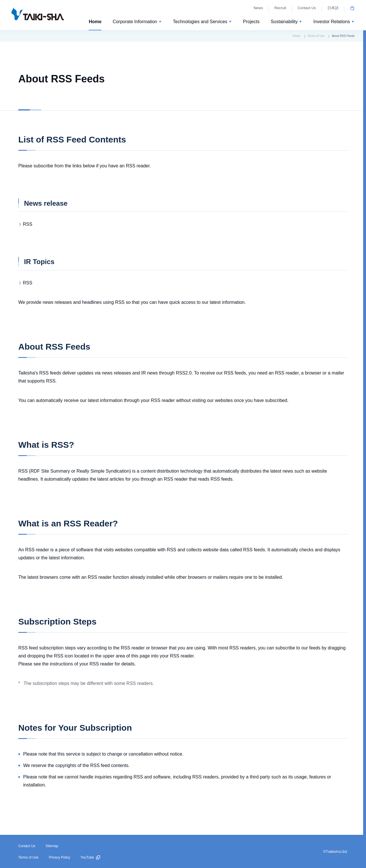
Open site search (352, 8)
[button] (137, 23)
